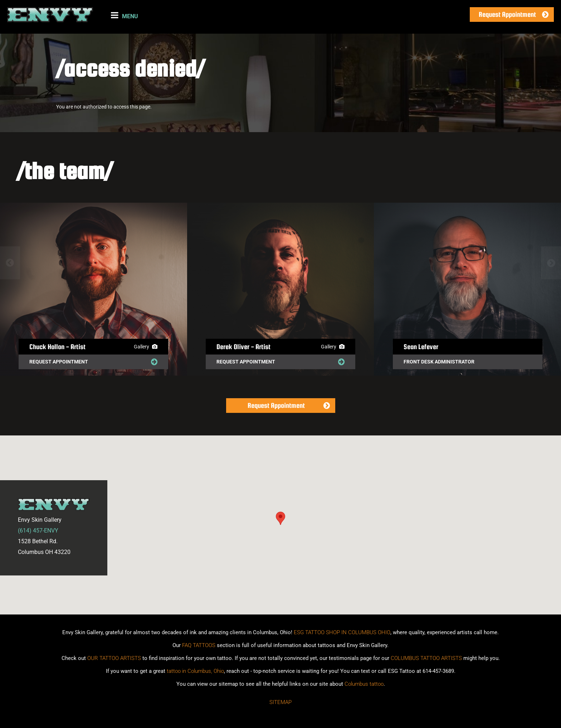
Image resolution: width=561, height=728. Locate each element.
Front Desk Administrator (439, 362)
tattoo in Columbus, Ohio (195, 671)
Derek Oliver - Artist (243, 347)
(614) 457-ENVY (38, 531)
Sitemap (280, 702)
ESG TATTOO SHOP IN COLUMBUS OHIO (342, 632)
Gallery (146, 347)
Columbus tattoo (364, 684)
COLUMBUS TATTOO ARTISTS (426, 658)
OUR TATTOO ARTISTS (114, 658)
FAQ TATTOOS (199, 645)
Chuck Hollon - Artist (57, 347)
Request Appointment (507, 14)
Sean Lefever (421, 347)
